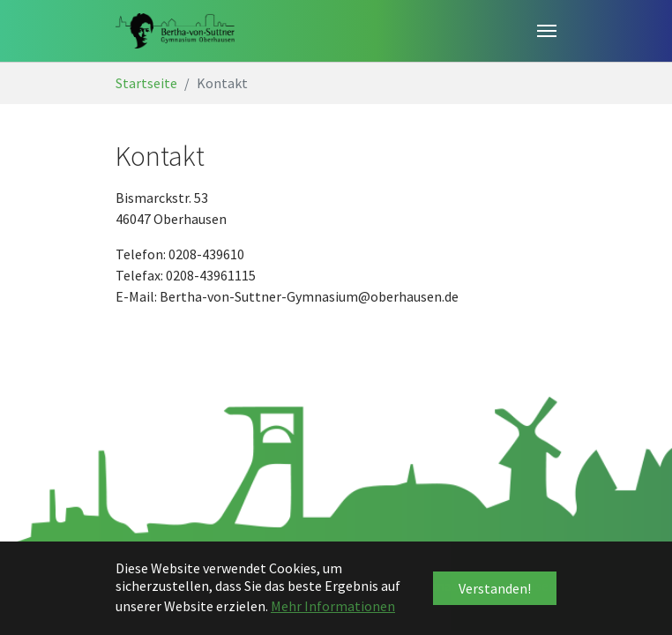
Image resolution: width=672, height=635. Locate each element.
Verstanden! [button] (495, 588)
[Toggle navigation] (547, 31)
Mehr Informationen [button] (333, 606)
